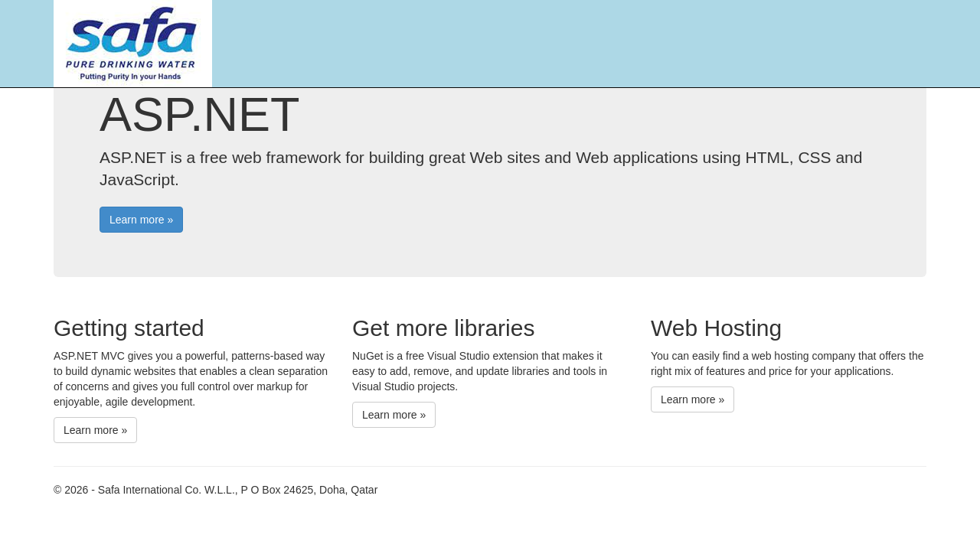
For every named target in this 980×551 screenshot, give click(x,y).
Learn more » (141, 220)
